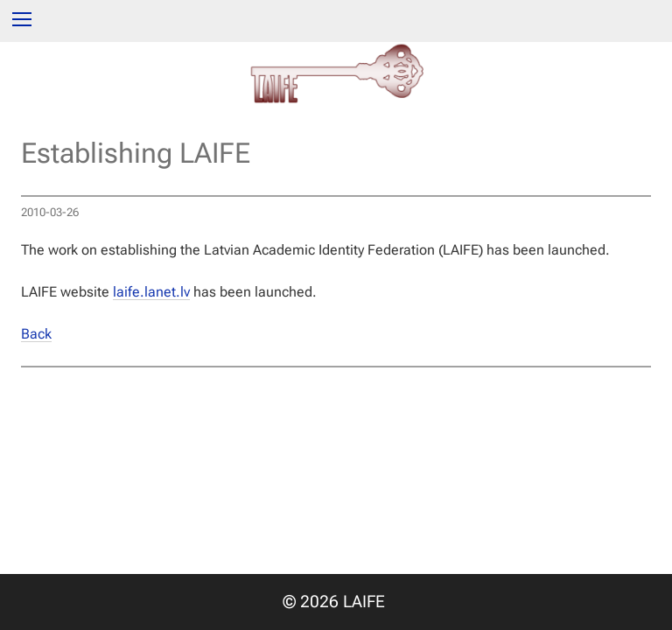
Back (36, 334)
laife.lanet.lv (151, 292)
